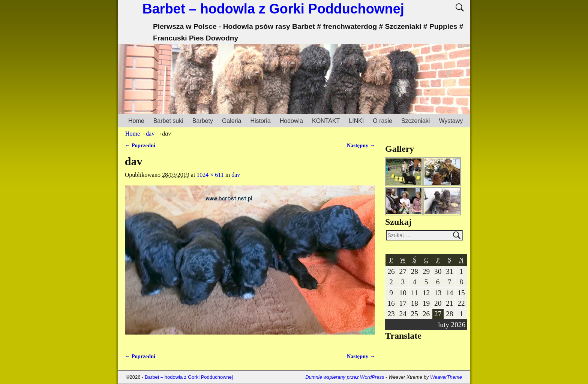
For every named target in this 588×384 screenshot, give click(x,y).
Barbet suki (168, 121)
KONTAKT (326, 121)
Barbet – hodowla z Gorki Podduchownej (273, 9)
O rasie (382, 121)
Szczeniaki (415, 121)
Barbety (203, 121)
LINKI (356, 121)
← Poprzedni (140, 145)
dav (150, 134)
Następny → (361, 145)
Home (136, 121)
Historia (260, 121)
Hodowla (291, 121)
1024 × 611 (210, 175)
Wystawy (451, 121)
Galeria (232, 121)
